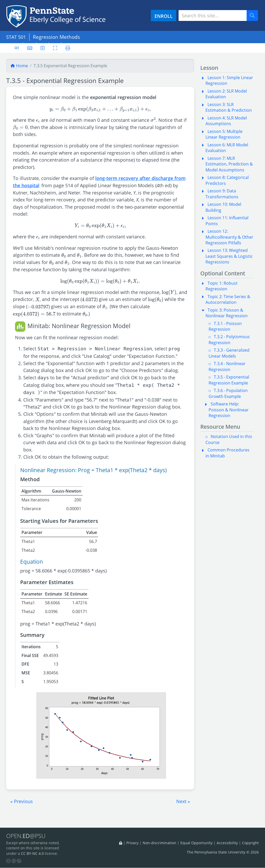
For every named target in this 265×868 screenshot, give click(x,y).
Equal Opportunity (196, 843)
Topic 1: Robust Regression (222, 286)
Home (19, 66)
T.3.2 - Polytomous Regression (229, 339)
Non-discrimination (159, 843)
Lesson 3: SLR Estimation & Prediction (229, 107)
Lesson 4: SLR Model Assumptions (226, 121)
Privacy (132, 843)
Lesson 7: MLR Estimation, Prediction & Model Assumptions (229, 164)
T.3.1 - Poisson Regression (225, 326)
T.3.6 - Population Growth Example (228, 393)
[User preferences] (43, 48)
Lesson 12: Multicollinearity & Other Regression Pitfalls (229, 237)
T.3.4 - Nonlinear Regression (227, 366)
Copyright (250, 843)
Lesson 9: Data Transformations (222, 194)
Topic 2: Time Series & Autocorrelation (228, 299)
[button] (22, 801)
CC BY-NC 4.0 (32, 854)
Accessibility (227, 843)
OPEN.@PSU (27, 836)
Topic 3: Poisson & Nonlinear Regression (227, 313)
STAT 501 (17, 37)
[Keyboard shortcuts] (30, 48)
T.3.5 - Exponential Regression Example (229, 380)
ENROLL (164, 16)
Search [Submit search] (254, 16)
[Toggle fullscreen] (55, 48)
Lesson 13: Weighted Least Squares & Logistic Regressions (229, 256)
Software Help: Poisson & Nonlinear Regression (229, 410)
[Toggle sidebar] (17, 48)
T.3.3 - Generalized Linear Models (229, 353)
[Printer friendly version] (68, 48)
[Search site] (213, 16)
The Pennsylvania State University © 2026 (223, 852)
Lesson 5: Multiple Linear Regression (224, 134)
